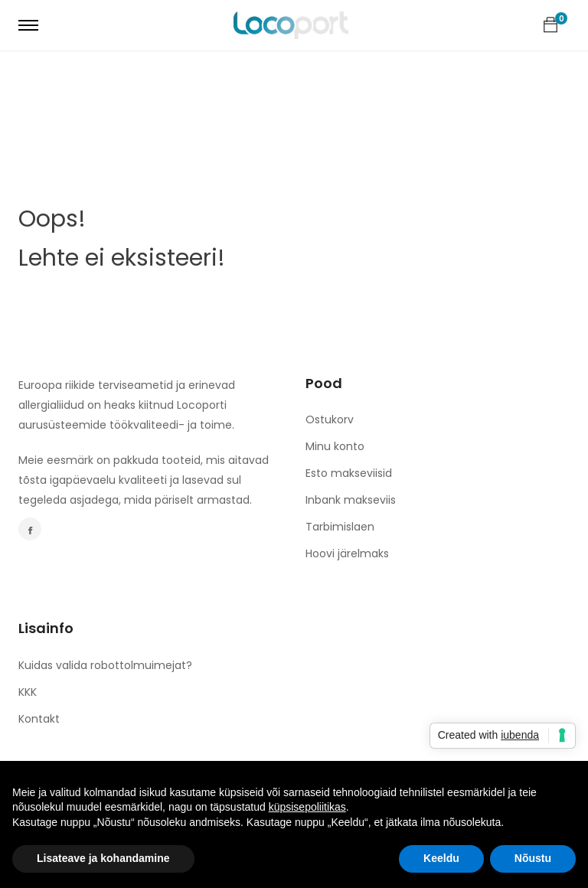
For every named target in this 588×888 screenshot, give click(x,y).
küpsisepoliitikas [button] (307, 807)
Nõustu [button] (533, 858)
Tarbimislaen (340, 527)
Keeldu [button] (441, 858)
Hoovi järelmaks (347, 553)
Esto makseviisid (349, 473)
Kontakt (39, 719)
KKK (28, 692)
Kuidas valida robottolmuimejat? (105, 665)
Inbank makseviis (351, 500)
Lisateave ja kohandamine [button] (103, 858)
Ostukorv (330, 420)
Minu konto (335, 446)
